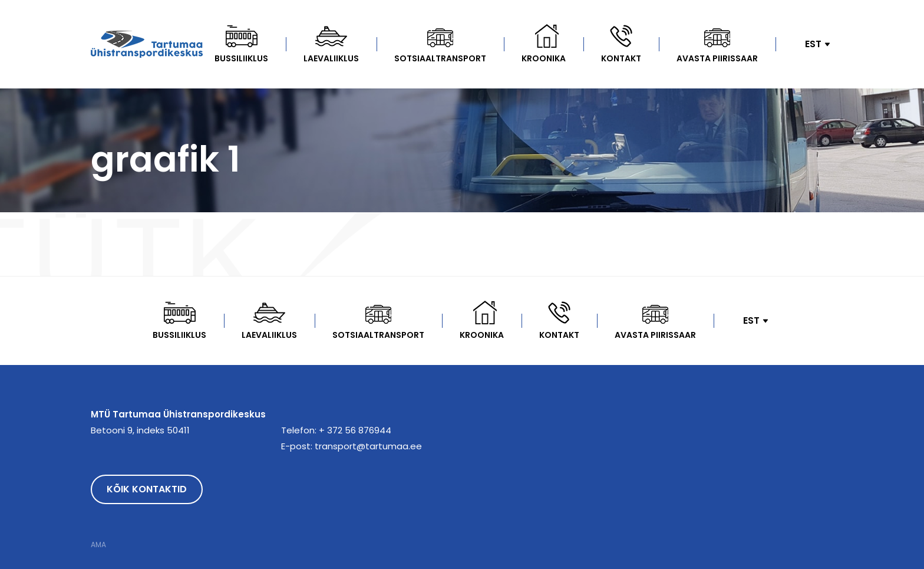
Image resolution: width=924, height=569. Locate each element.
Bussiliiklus (241, 58)
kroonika (544, 58)
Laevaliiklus (331, 58)
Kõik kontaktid (147, 489)
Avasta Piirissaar (717, 58)
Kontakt (621, 58)
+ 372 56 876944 (355, 430)
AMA (98, 545)
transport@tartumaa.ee (368, 446)
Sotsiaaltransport (440, 58)
